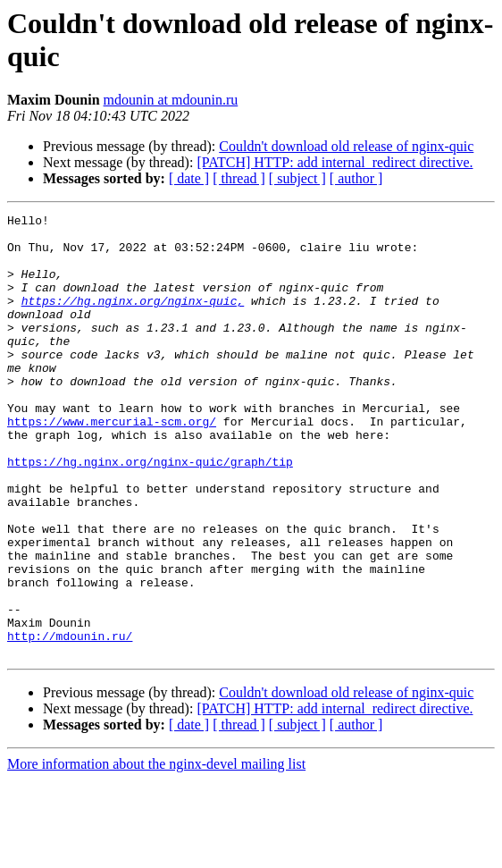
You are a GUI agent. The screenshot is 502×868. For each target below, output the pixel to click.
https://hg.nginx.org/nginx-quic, (133, 319)
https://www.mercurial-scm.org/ (112, 464)
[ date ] (189, 178)
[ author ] (356, 178)
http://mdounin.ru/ (70, 721)
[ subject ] (297, 178)
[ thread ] (239, 178)
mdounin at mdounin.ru (171, 100)
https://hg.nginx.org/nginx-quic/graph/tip (150, 512)
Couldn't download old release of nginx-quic (346, 146)
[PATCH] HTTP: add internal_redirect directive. (335, 162)
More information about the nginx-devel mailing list (156, 852)
